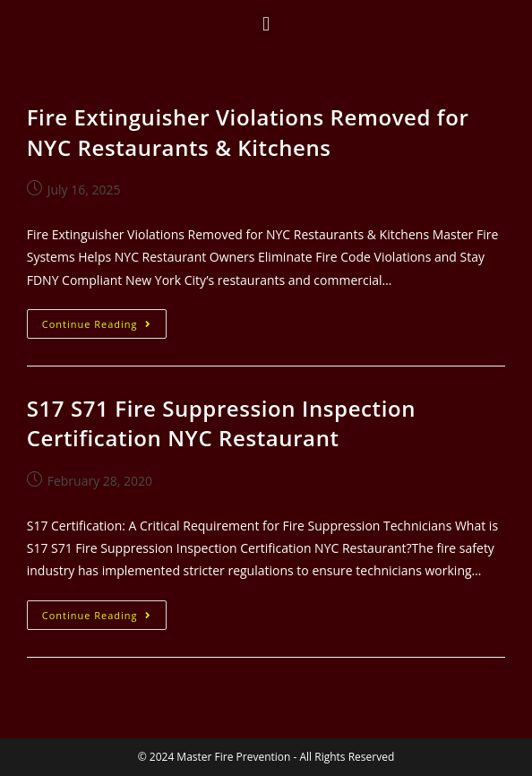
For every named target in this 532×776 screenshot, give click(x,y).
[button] (266, 24)
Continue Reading (104, 320)
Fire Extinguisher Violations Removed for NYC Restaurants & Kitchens (248, 132)
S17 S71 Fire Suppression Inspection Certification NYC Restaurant (221, 423)
